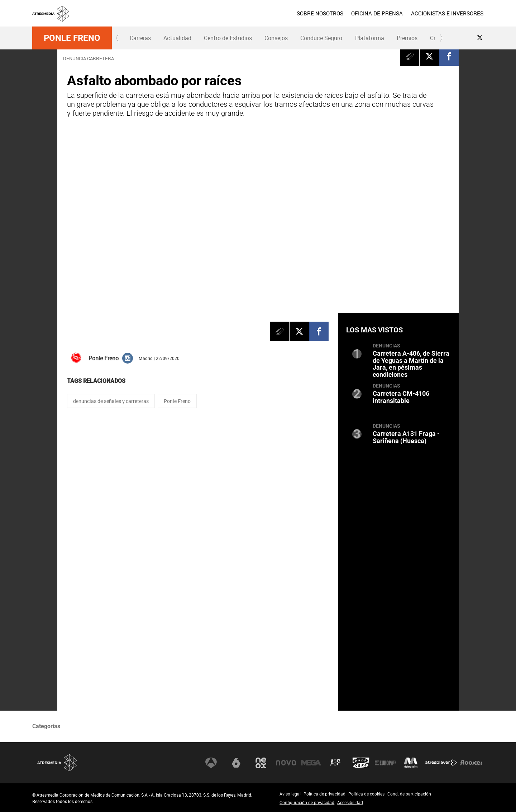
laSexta (236, 763)
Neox (261, 763)
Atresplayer (441, 763)
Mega (311, 763)
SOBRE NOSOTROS (320, 13)
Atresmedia (57, 763)
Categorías (46, 726)
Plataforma (370, 38)
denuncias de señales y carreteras (111, 401)
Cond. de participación (409, 794)
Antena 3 (211, 763)
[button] (118, 38)
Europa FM (386, 763)
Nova (286, 763)
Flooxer (471, 763)
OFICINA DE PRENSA (377, 13)
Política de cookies (366, 794)
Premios (407, 38)
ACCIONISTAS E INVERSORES (447, 13)
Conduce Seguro (321, 38)
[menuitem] (320, 13)
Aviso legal (290, 794)
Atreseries (336, 763)
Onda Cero (361, 763)
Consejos (276, 38)
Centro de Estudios (228, 38)
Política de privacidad (324, 794)
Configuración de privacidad (307, 802)
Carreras (140, 38)
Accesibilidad (350, 802)
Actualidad (177, 38)
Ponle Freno (72, 38)
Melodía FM (411, 763)
